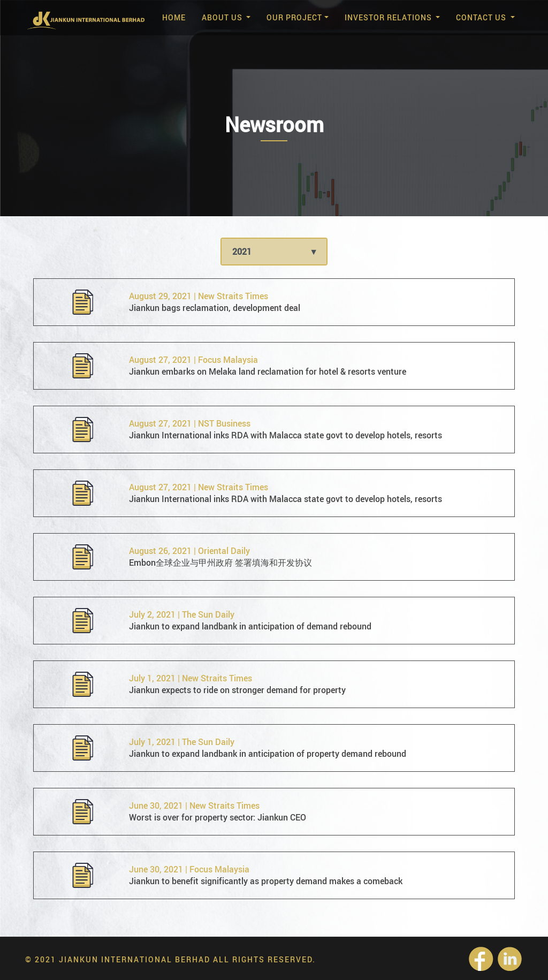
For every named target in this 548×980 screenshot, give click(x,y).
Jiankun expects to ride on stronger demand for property (237, 690)
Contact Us (482, 17)
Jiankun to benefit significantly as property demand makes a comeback (266, 881)
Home (174, 17)
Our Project (294, 17)
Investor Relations (389, 17)
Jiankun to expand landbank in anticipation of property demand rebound (268, 754)
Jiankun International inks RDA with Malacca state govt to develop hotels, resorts (286, 435)
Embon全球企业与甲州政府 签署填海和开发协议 (220, 563)
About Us (223, 17)
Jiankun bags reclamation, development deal (215, 308)
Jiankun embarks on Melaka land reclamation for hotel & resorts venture (268, 371)
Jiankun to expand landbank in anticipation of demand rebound (250, 626)
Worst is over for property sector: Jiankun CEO (218, 817)
